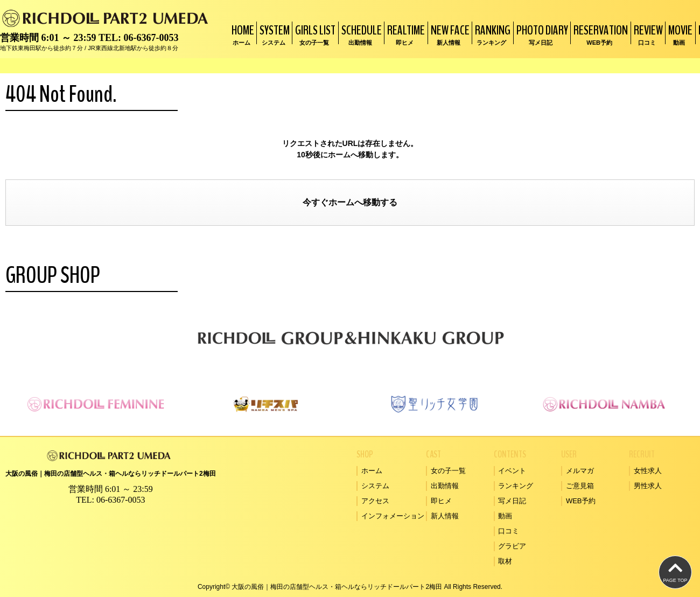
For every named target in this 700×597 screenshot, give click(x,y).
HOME (241, 34)
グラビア (512, 546)
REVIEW (647, 34)
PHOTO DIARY (541, 34)
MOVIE (679, 34)
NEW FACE (449, 34)
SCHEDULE (360, 34)
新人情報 (445, 516)
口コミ (509, 531)
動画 (505, 516)
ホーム (341, 202)
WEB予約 (581, 501)
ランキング (516, 486)
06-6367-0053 (151, 38)
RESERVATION (599, 34)
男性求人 (648, 486)
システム (375, 486)
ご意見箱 (580, 486)
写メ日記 (512, 501)
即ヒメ (441, 501)
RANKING (491, 34)
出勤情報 (445, 486)
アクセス (375, 501)
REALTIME (405, 34)
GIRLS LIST (314, 34)
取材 (505, 561)
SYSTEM (273, 34)
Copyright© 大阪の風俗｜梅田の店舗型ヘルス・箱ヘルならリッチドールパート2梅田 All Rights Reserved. (350, 587)
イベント (512, 471)
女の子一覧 (448, 471)
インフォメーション (393, 516)
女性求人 (648, 471)
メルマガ (580, 471)
